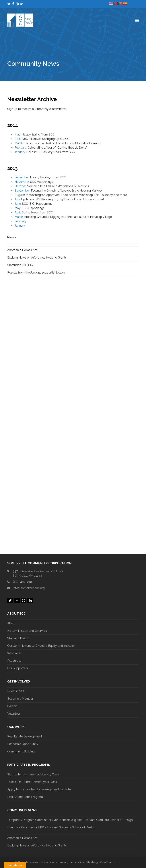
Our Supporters (18, 668)
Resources (14, 661)
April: (18, 139)
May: (18, 134)
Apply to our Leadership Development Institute (39, 789)
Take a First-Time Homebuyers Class (32, 782)
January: (20, 152)
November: (22, 182)
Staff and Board (18, 638)
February (21, 221)
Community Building (21, 751)
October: (21, 186)
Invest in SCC (16, 691)
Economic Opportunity (23, 744)
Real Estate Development (25, 736)
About (11, 623)
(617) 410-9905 (23, 582)
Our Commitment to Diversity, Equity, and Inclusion (41, 646)
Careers (12, 706)
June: (18, 204)
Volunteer (14, 714)
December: (22, 177)
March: (19, 143)
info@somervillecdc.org (29, 588)
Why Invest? (16, 653)
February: (21, 148)
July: (17, 199)
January (20, 226)
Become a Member (20, 699)
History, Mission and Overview (27, 631)
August (19, 195)
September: (22, 191)
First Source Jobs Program (25, 797)
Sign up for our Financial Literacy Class (33, 774)
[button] (137, 20)
